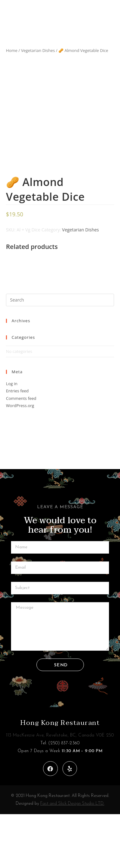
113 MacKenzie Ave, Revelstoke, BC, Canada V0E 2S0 (60, 789)
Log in (12, 437)
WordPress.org (20, 459)
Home (12, 50)
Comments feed (21, 452)
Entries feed (17, 445)
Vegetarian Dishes (38, 50)
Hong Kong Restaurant (60, 777)
